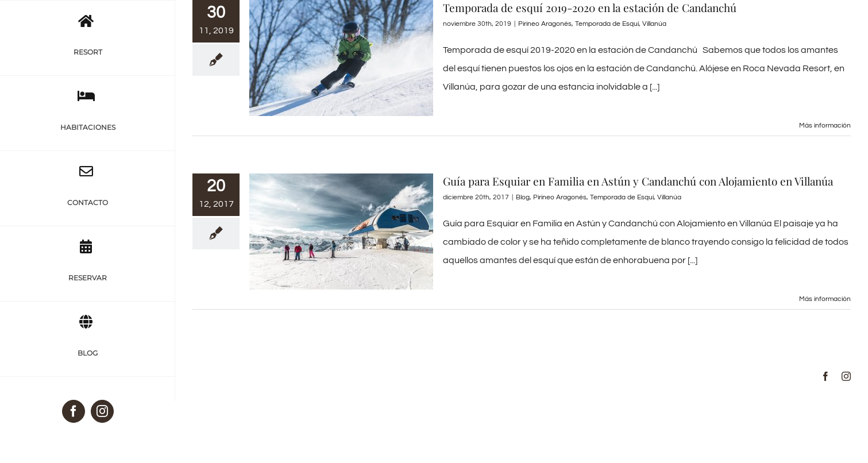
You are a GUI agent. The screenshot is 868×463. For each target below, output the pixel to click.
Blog (523, 197)
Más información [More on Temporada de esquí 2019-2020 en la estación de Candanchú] (825, 126)
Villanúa (654, 24)
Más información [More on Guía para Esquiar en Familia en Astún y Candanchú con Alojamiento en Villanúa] (825, 299)
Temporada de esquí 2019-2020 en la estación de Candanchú (590, 7)
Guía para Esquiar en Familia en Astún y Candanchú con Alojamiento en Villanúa (638, 181)
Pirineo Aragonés (545, 24)
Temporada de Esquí (607, 24)
